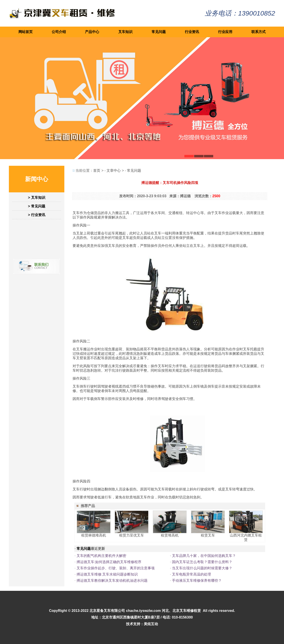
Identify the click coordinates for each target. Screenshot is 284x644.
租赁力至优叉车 (132, 535)
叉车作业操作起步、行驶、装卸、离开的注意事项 (116, 568)
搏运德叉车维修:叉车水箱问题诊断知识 (107, 574)
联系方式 (258, 32)
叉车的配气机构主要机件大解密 (101, 556)
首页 (97, 171)
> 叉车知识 (37, 198)
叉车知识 (125, 32)
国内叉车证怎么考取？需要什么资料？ (202, 562)
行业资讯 (192, 32)
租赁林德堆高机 (94, 535)
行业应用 (225, 32)
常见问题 (159, 32)
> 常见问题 (37, 206)
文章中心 (114, 171)
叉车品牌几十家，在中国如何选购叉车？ (204, 556)
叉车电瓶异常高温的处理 (191, 574)
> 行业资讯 (37, 215)
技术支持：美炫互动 (142, 624)
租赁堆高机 (170, 535)
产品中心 (92, 32)
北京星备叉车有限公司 (107, 611)
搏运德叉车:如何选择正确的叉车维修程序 (109, 562)
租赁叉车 (208, 535)
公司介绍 (59, 32)
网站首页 (26, 32)
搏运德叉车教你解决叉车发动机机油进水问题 (112, 581)
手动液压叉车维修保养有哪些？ (197, 581)
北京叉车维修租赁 (187, 611)
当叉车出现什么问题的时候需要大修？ (202, 568)
